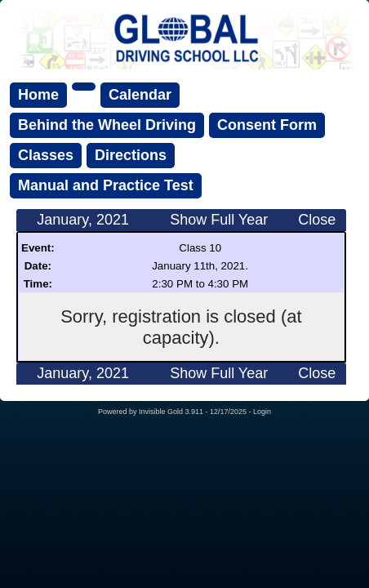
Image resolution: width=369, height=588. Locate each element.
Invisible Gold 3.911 (172, 412)
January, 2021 (83, 220)
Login (262, 412)
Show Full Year (219, 220)
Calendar (140, 95)
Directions (131, 155)
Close (317, 220)
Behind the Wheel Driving (107, 125)
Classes (46, 155)
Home (38, 95)
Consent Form (267, 125)
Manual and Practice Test (106, 185)
